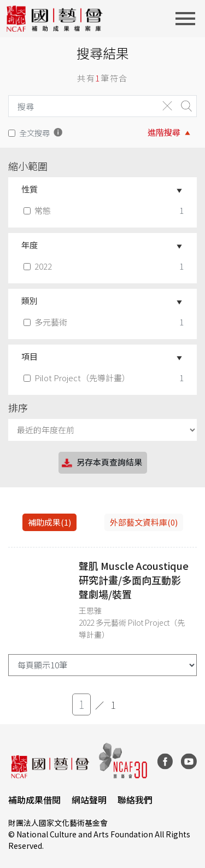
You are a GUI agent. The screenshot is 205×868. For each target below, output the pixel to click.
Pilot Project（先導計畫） (78, 378)
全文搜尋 (34, 133)
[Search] (81, 106)
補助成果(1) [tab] (49, 522)
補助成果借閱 (34, 800)
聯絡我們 (135, 800)
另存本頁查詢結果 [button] (101, 463)
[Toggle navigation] (189, 19)
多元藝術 (46, 322)
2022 (39, 266)
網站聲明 (89, 800)
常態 (38, 210)
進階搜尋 (164, 132)
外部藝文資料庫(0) (144, 522)
